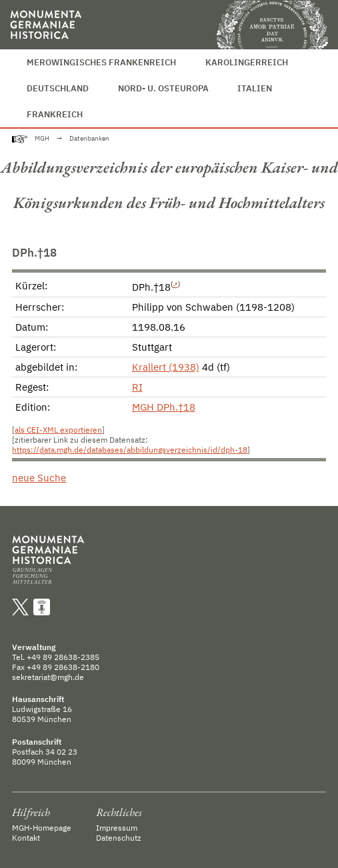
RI (137, 387)
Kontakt (26, 838)
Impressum (117, 828)
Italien (255, 88)
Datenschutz (119, 838)
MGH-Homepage (42, 828)
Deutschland (58, 88)
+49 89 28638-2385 (63, 657)
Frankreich (55, 114)
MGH (42, 138)
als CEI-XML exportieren (58, 430)
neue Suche (39, 478)
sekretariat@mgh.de (48, 677)
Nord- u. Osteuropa (163, 88)
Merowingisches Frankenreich (101, 62)
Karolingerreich (247, 62)
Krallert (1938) (166, 367)
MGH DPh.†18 (164, 407)
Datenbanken (89, 138)
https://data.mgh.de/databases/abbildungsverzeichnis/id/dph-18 (130, 450)
